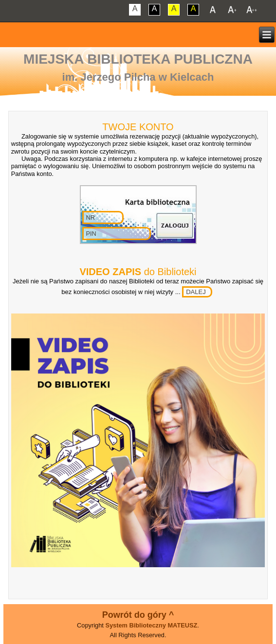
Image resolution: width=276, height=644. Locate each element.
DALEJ (196, 292)
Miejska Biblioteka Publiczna (138, 59)
